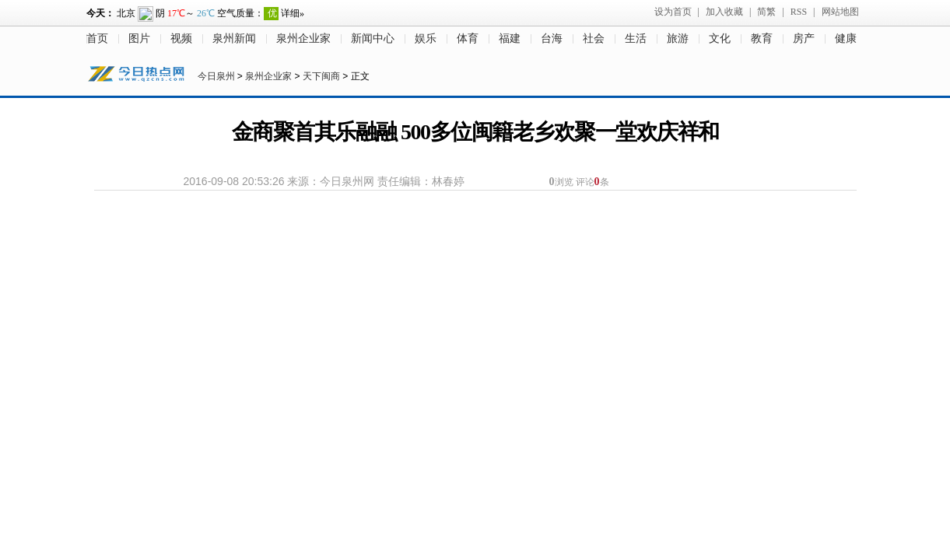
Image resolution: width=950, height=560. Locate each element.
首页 (97, 38)
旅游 (678, 38)
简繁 (766, 12)
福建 (510, 38)
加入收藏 (724, 12)
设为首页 (673, 12)
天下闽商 (321, 76)
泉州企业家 (303, 38)
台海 (552, 38)
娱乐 (426, 38)
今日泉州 (216, 76)
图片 (139, 38)
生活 (636, 38)
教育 (762, 38)
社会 (594, 38)
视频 (181, 38)
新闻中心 (373, 38)
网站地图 (840, 12)
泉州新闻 (234, 38)
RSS (799, 12)
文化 (720, 38)
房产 (804, 38)
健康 (846, 38)
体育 (468, 38)
